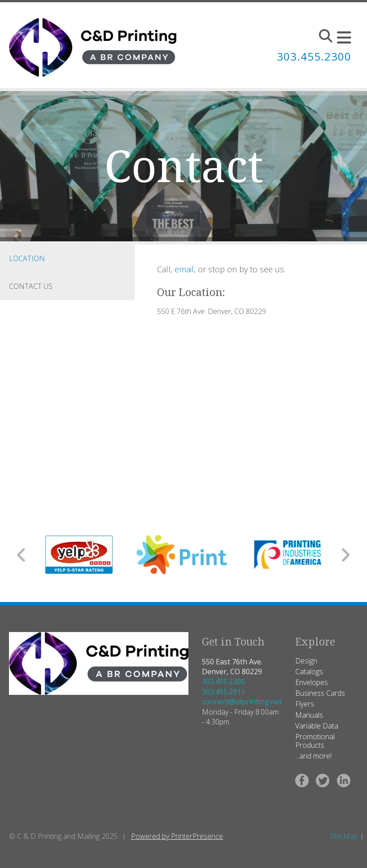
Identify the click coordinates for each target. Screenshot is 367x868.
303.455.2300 (223, 681)
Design (306, 661)
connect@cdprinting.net (242, 702)
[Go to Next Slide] (345, 555)
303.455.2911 (223, 692)
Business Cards (320, 693)
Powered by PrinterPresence (177, 836)
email (184, 269)
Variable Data (317, 726)
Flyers (305, 704)
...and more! (313, 756)
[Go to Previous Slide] (22, 555)
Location (27, 258)
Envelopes (312, 682)
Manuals (309, 715)
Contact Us (31, 286)
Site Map (344, 836)
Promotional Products (315, 741)
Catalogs (309, 672)
